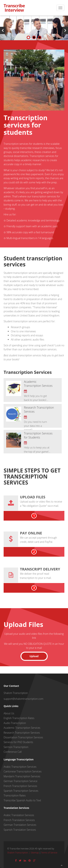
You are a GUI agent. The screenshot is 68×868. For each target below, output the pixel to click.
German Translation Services (20, 825)
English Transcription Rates (19, 718)
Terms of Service (49, 853)
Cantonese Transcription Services (23, 771)
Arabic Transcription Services (20, 767)
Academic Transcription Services (38, 384)
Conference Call (13, 752)
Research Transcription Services (22, 733)
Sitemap (35, 853)
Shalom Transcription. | (19, 853)
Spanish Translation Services (20, 830)
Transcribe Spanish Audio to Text (22, 800)
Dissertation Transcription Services (23, 737)
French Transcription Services (20, 786)
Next (65, 30)
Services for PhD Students (18, 742)
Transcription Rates (15, 795)
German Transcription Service (20, 781)
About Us (9, 713)
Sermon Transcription (16, 747)
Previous (3, 30)
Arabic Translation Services (19, 815)
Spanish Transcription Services (21, 791)
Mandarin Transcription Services (22, 776)
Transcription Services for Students (38, 435)
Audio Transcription (15, 723)
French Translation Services (19, 820)
